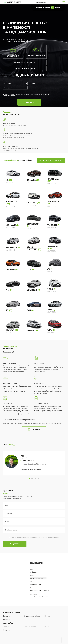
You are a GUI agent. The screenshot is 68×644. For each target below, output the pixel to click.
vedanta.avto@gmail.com (39, 591)
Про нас (47, 616)
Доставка (6, 616)
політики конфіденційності (52, 537)
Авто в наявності (30, 627)
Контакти (6, 619)
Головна (6, 627)
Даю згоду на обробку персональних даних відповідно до (26, 95)
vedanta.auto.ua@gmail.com (33, 464)
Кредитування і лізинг (32, 616)
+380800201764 (41, 2)
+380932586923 (28, 461)
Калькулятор (34, 430)
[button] (30, 479)
